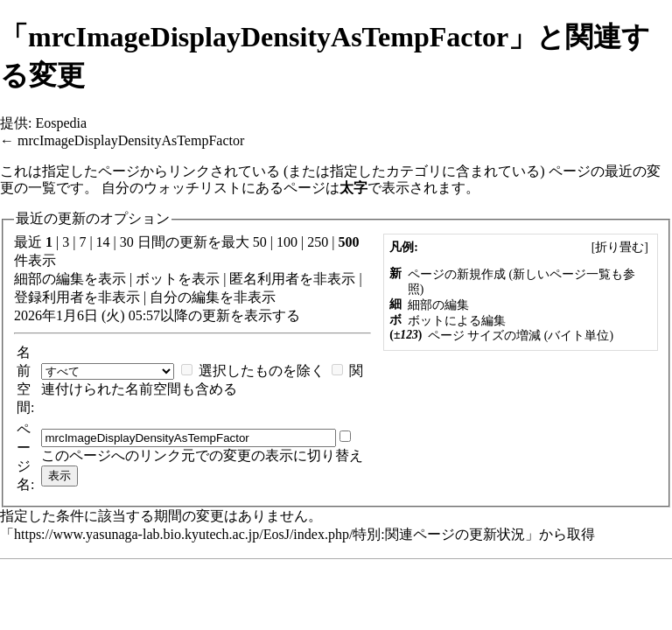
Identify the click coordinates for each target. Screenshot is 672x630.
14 (103, 242)
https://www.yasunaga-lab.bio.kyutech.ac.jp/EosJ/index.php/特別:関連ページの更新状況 (269, 534)
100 (287, 242)
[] (619, 247)
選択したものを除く (262, 371)
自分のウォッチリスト (171, 188)
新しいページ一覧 (562, 274)
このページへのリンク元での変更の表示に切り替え (202, 455)
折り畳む (619, 247)
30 (127, 242)
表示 (112, 279)
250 (318, 242)
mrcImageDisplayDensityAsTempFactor (131, 140)
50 (260, 242)
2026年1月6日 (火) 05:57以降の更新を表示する (157, 315)
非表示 (334, 279)
